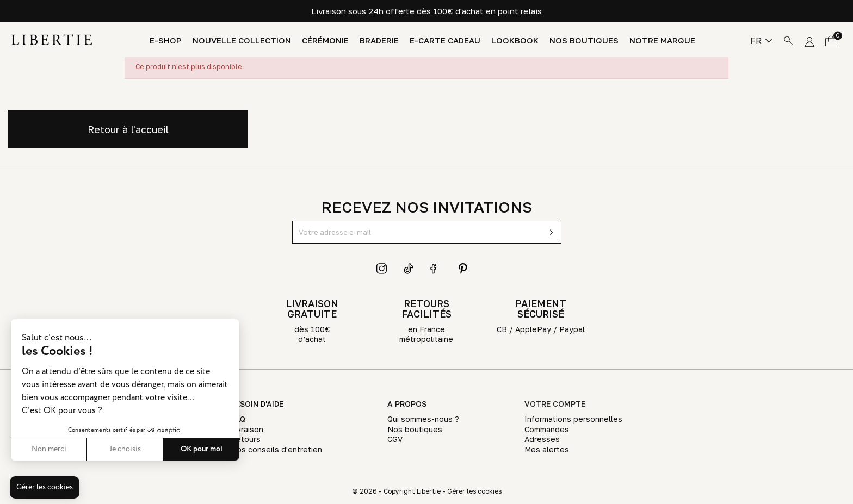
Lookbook (515, 41)
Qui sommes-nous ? (423, 419)
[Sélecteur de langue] (761, 41)
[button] (45, 488)
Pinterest (463, 269)
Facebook (436, 269)
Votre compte (555, 404)
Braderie (379, 41)
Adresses (542, 439)
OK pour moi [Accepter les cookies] (202, 449)
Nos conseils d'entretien (276, 449)
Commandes (547, 429)
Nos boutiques (584, 41)
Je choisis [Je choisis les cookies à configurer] (125, 449)
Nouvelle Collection (242, 41)
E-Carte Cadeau (445, 41)
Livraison (247, 429)
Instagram (382, 269)
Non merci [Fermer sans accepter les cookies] (49, 449)
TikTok (409, 269)
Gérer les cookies (474, 491)
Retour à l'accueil (128, 129)
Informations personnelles (573, 419)
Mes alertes (547, 449)
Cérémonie (325, 41)
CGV (395, 439)
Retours (246, 439)
